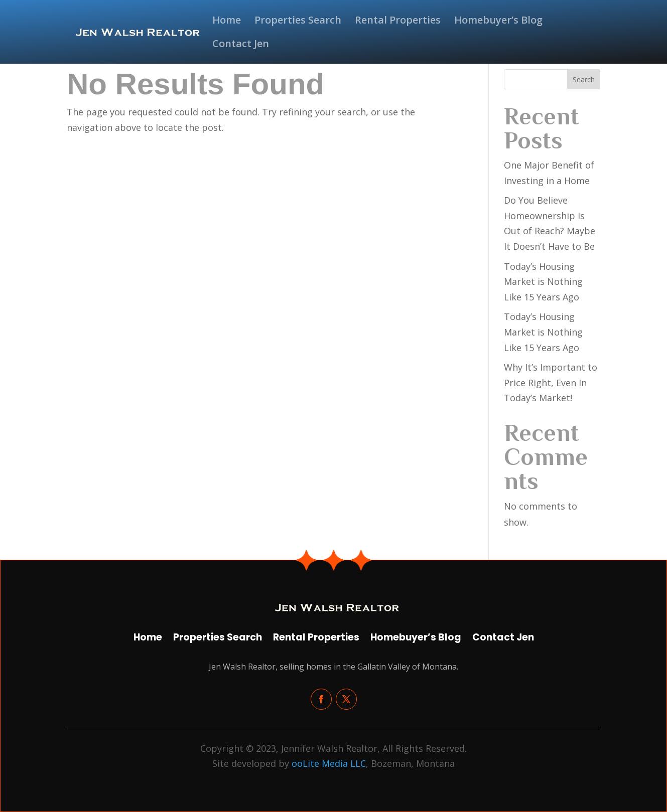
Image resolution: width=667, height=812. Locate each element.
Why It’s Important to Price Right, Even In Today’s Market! (551, 382)
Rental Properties (398, 22)
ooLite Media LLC (329, 763)
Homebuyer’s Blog (498, 22)
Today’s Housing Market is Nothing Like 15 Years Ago (543, 282)
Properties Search (298, 22)
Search (584, 79)
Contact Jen (241, 45)
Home (227, 22)
